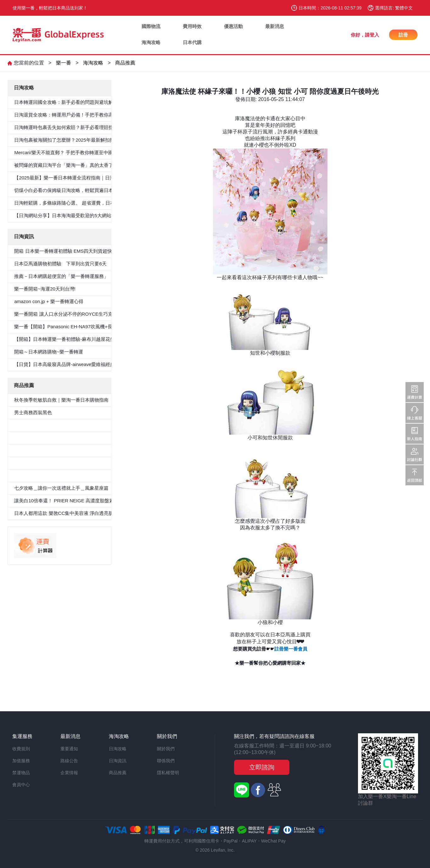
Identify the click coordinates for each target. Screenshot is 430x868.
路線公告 (69, 761)
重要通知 (69, 749)
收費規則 (21, 749)
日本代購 (192, 42)
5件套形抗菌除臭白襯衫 (39, 425)
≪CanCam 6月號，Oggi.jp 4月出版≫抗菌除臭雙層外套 (73, 450)
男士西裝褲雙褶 (31, 438)
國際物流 (151, 26)
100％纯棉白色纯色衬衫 (39, 463)
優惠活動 (233, 26)
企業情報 (69, 773)
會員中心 (21, 785)
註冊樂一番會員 (291, 649)
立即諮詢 (262, 767)
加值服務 (21, 761)
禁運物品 (21, 773)
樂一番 (64, 63)
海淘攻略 (151, 42)
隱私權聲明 (168, 773)
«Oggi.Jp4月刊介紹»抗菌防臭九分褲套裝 (57, 475)
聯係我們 (166, 761)
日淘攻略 (118, 749)
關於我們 (166, 749)
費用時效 (192, 26)
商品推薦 (125, 63)
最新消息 (275, 26)
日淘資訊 (118, 761)
